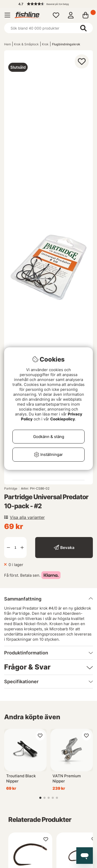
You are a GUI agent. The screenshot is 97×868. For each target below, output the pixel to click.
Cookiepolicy (63, 419)
